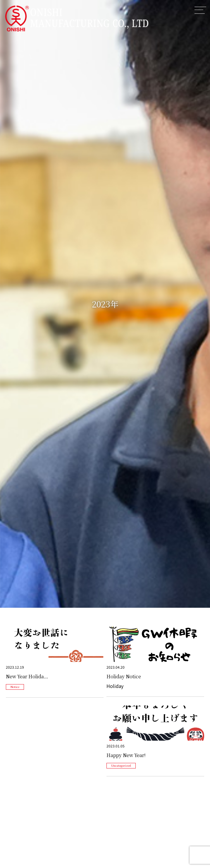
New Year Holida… (27, 676)
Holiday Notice (124, 676)
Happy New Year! (126, 755)
